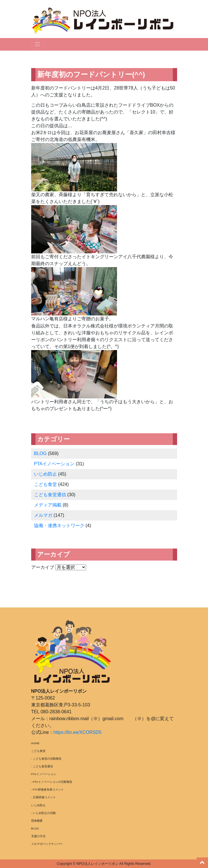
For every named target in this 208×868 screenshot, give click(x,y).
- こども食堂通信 (42, 766)
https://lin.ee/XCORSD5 (78, 732)
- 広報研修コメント (43, 797)
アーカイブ (43, 567)
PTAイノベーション (54, 464)
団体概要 (37, 821)
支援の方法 (38, 836)
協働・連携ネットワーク (59, 526)
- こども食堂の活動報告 (46, 759)
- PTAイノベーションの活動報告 (52, 782)
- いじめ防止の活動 (43, 813)
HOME (35, 743)
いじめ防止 (45, 474)
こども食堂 (45, 484)
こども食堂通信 (50, 495)
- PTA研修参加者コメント (47, 789)
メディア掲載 (48, 505)
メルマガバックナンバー (47, 844)
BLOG (40, 453)
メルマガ (43, 515)
